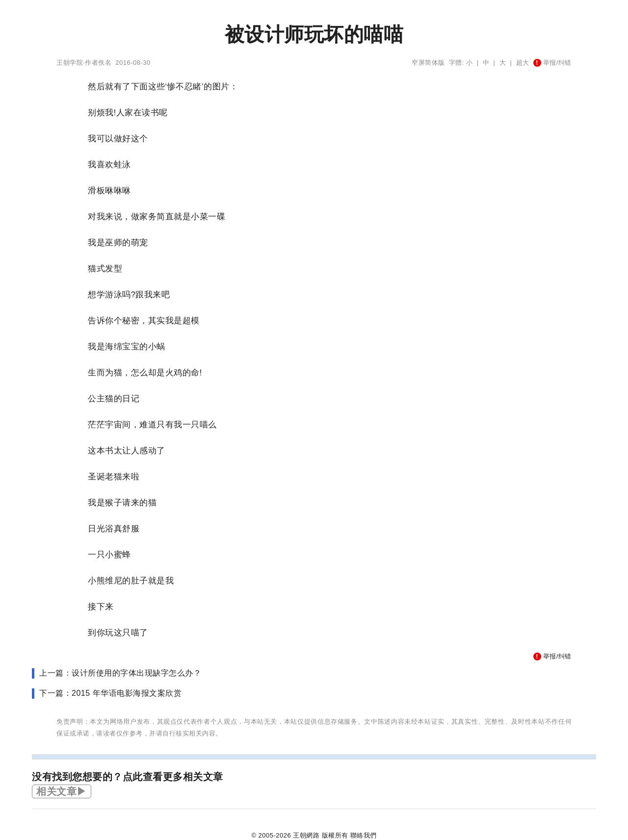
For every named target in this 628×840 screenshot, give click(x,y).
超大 (523, 63)
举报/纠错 (552, 63)
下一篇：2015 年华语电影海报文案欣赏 (110, 693)
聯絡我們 (364, 835)
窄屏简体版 (428, 63)
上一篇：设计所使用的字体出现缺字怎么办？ (120, 673)
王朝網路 (306, 835)
